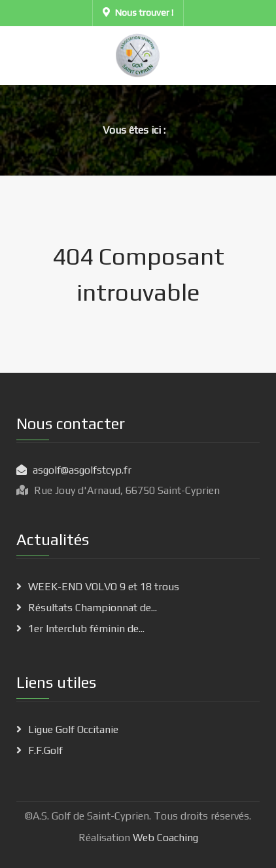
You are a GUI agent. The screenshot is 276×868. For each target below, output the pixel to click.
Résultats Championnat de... (93, 608)
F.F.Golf (45, 750)
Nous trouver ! (138, 12)
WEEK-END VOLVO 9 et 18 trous (104, 587)
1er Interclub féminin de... (86, 629)
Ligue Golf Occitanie (73, 729)
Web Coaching (164, 838)
